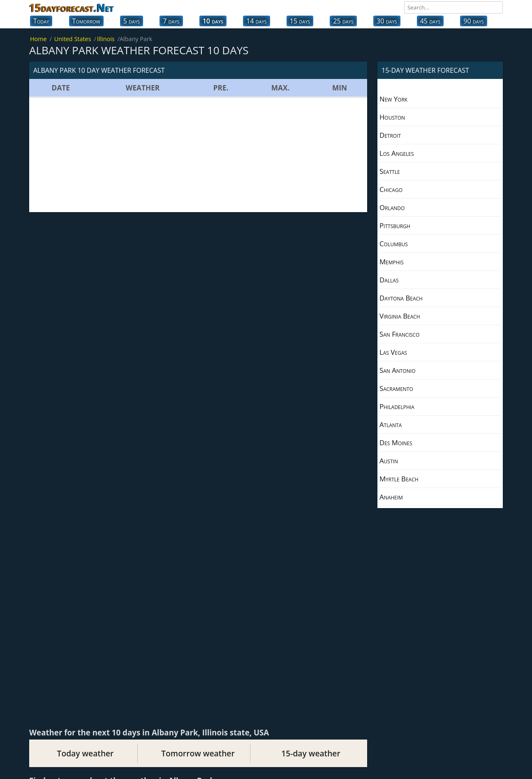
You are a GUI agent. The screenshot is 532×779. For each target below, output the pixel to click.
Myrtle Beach (399, 479)
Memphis (392, 262)
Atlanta (391, 424)
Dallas (389, 280)
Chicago (391, 189)
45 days (430, 21)
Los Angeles (397, 153)
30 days (387, 21)
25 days (343, 21)
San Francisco (399, 334)
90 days (474, 21)
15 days (300, 21)
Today (41, 21)
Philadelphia (397, 406)
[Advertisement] (198, 155)
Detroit (390, 135)
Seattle (390, 171)
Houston (392, 117)
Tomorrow (86, 21)
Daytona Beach (401, 298)
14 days (257, 21)
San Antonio (398, 370)
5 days (132, 21)
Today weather (86, 753)
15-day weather (311, 753)
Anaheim (391, 497)
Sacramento (396, 388)
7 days (171, 21)
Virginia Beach (400, 316)
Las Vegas (393, 352)
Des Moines (396, 443)
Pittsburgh (395, 225)
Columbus (394, 244)
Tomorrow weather (198, 753)
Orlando (392, 207)
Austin (389, 461)
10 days (213, 21)
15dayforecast (72, 7)
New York (393, 99)
